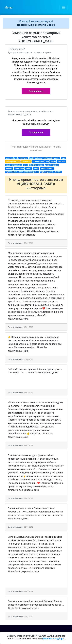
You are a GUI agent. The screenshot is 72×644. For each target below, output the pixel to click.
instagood (48, 158)
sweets (41, 165)
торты (36, 168)
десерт (57, 158)
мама (8, 165)
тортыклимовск (47, 168)
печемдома (19, 168)
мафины (9, 168)
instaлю (24, 158)
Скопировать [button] (36, 91)
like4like (33, 165)
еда (47, 162)
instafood (39, 158)
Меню (8, 7)
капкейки (62, 162)
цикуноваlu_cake (12, 158)
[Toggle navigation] (64, 7)
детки (56, 165)
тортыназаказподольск (29, 172)
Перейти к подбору (53, 639)
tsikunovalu (26, 162)
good (26, 165)
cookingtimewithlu (13, 162)
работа (29, 168)
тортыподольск (47, 172)
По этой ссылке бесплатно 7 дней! (36, 25)
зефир (53, 162)
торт (63, 158)
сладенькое (17, 165)
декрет (48, 165)
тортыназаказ (11, 172)
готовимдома (38, 162)
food (31, 158)
